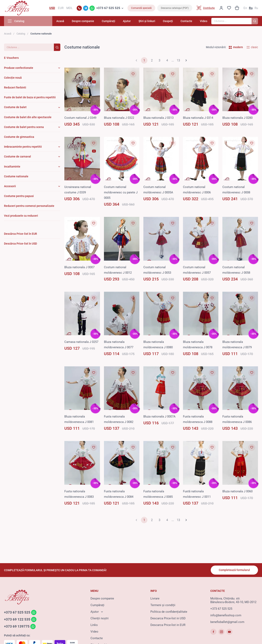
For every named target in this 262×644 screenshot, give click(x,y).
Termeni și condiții (163, 605)
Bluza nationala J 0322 (119, 118)
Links (94, 625)
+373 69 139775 (17, 626)
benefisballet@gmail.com (227, 622)
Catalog (21, 34)
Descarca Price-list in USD (168, 618)
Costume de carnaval (17, 156)
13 (178, 60)
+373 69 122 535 (17, 619)
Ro (251, 8)
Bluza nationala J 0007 (79, 267)
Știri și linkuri (147, 21)
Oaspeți (168, 21)
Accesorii (10, 186)
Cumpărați (108, 21)
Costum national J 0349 (80, 118)
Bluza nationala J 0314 (198, 118)
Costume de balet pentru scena (24, 127)
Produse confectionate (19, 68)
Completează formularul (234, 570)
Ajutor (127, 21)
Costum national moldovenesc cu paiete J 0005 (121, 192)
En (245, 8)
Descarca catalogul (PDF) (175, 8)
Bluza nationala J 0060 (237, 491)
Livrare (155, 598)
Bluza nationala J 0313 (158, 118)
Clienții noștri (100, 618)
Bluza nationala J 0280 (237, 118)
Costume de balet (15, 107)
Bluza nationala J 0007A (159, 416)
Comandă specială (141, 8)
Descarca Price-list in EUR (168, 625)
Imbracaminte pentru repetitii (23, 147)
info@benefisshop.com (226, 615)
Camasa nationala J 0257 (81, 342)
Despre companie (83, 21)
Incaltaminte (12, 167)
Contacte (186, 21)
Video (204, 21)
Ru (256, 8)
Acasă (60, 21)
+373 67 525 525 (108, 8)
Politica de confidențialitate (169, 612)
